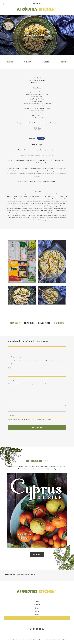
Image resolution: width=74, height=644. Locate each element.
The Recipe (37, 145)
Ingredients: (37, 88)
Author (37, 608)
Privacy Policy (36, 420)
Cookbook (37, 605)
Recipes (37, 602)
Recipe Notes (37, 192)
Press (37, 611)
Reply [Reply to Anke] (10, 368)
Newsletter (37, 618)
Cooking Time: (34, 80)
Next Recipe (65, 62)
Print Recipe (28, 62)
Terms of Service (45, 420)
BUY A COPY (37, 554)
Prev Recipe (9, 62)
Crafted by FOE (61, 640)
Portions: (34, 83)
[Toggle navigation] (71, 4)
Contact (37, 614)
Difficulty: (36, 78)
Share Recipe (46, 62)
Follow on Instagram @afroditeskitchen (20, 574)
